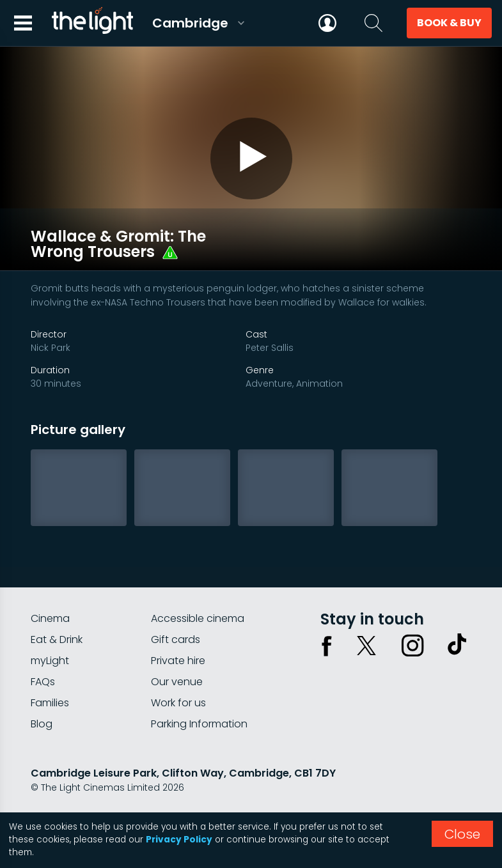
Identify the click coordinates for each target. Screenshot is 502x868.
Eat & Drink (57, 618)
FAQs (43, 660)
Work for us (178, 681)
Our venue (177, 660)
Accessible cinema (198, 597)
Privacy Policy (179, 840)
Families (50, 681)
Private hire (178, 639)
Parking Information (199, 702)
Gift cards (176, 618)
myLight (50, 639)
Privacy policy (62, 800)
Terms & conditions (146, 800)
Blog (42, 702)
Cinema (50, 597)
